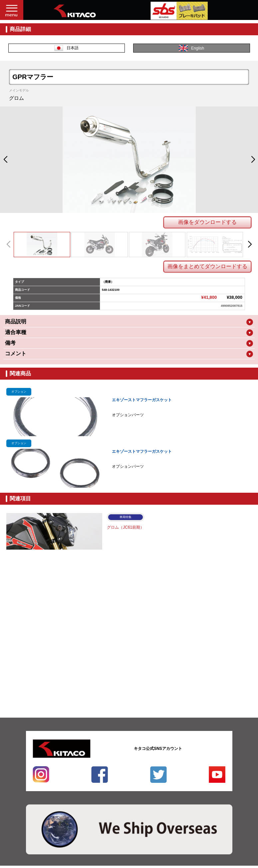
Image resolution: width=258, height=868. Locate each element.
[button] (5, 160)
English (191, 48)
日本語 (66, 48)
